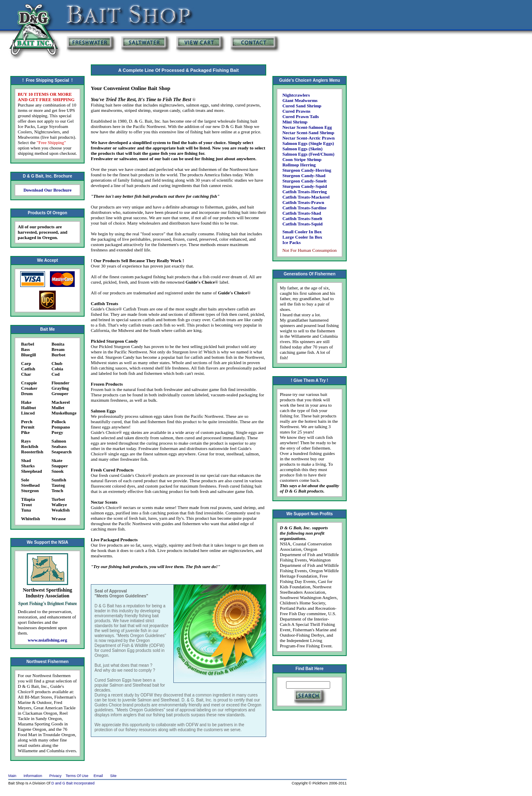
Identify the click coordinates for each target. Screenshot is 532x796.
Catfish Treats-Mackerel (306, 197)
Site (113, 776)
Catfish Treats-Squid (303, 224)
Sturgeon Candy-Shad (304, 175)
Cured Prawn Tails (300, 116)
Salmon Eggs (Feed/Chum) (308, 154)
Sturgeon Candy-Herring (307, 170)
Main (12, 776)
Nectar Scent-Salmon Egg (307, 127)
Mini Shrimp (295, 122)
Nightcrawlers (296, 95)
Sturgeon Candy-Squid (305, 186)
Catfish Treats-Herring (305, 192)
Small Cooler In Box (302, 232)
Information (33, 776)
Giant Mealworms (300, 100)
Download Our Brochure (48, 190)
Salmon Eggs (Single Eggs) (308, 143)
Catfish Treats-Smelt (302, 218)
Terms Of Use (77, 776)
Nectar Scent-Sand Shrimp (308, 133)
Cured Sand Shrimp (302, 106)
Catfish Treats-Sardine (304, 208)
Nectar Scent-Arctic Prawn (309, 138)
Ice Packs (291, 242)
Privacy (56, 776)
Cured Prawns (296, 111)
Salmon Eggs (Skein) (302, 149)
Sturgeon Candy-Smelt (304, 181)
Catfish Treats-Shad (302, 213)
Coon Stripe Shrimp (302, 159)
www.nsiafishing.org (47, 640)
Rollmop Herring (299, 165)
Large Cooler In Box (302, 237)
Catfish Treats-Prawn (303, 202)
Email (98, 776)
